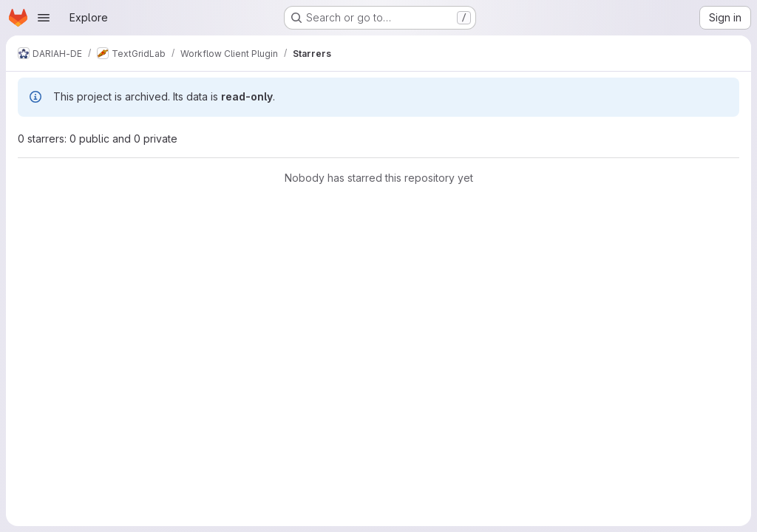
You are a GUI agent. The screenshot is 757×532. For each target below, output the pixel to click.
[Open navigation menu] (44, 18)
